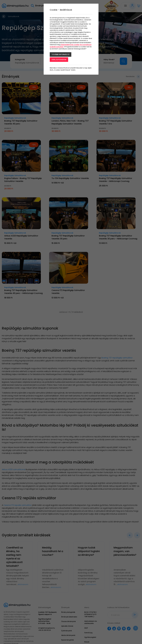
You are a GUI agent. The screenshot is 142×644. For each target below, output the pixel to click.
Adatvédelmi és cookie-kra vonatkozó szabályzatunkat (71, 46)
